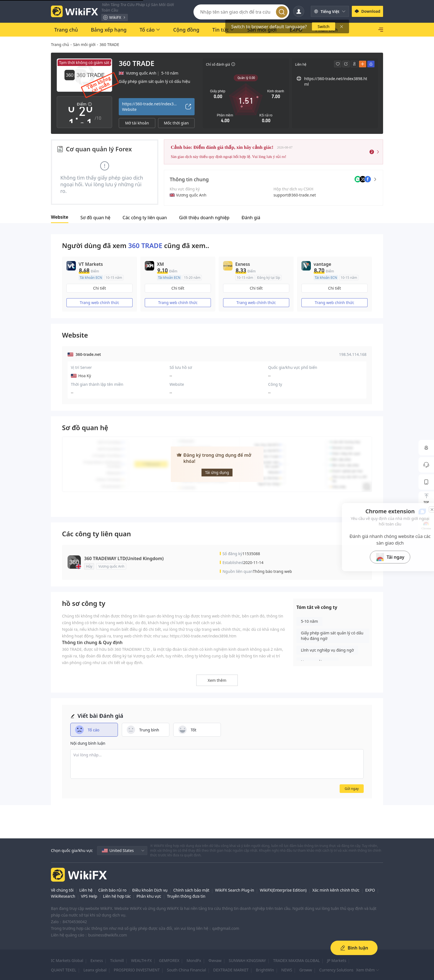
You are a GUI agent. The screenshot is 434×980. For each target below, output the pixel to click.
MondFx (194, 960)
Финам (215, 960)
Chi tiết (99, 288)
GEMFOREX (169, 960)
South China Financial (186, 970)
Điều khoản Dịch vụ (150, 890)
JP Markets (336, 960)
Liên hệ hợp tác (117, 896)
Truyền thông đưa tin (186, 896)
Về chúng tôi (62, 890)
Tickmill (117, 960)
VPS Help (89, 896)
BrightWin (265, 970)
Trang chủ (60, 44)
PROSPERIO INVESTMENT (137, 970)
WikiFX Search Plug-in (235, 890)
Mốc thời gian (176, 123)
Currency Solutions (336, 970)
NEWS (287, 970)
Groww (306, 970)
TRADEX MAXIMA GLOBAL (297, 960)
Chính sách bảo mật (191, 890)
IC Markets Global (67, 960)
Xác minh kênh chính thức (336, 890)
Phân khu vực (149, 896)
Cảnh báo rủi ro (112, 890)
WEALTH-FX (141, 960)
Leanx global (95, 970)
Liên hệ (86, 890)
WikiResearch (63, 896)
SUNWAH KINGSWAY (247, 960)
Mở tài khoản (137, 123)
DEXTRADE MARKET (231, 970)
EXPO (370, 890)
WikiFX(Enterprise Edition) (283, 890)
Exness (97, 960)
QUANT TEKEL (64, 970)
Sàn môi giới (84, 44)
